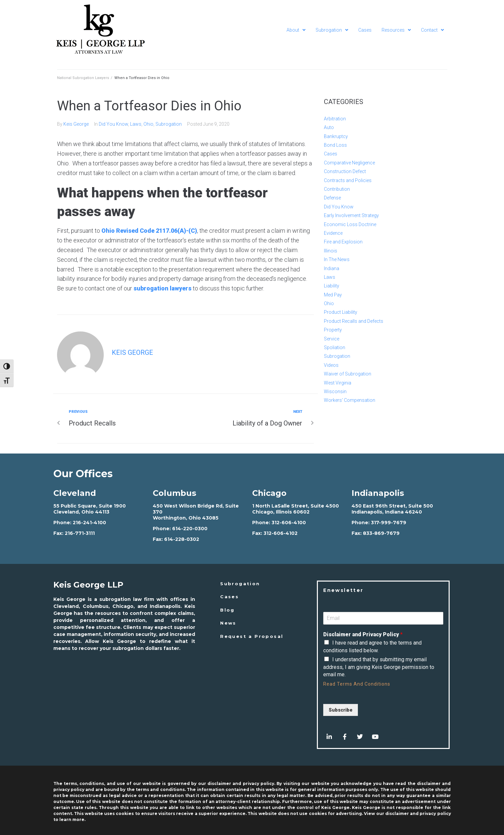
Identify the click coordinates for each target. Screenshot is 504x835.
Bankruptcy (336, 136)
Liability (332, 286)
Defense (332, 198)
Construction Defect (345, 171)
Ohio (148, 124)
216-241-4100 (89, 523)
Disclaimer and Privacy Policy (363, 634)
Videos (331, 365)
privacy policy (435, 813)
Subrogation (169, 124)
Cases (331, 154)
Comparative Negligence (349, 163)
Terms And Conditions (364, 684)
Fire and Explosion (343, 242)
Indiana (332, 268)
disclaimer (397, 813)
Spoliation (335, 347)
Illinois (331, 251)
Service (332, 339)
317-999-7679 (389, 523)
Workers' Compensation (350, 400)
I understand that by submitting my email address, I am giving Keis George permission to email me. (379, 667)
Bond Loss (335, 145)
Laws (136, 124)
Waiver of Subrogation (348, 374)
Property (333, 330)
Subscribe (341, 710)
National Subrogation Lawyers (83, 78)
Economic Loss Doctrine (350, 224)
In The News (337, 259)
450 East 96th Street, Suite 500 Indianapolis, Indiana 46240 (392, 509)
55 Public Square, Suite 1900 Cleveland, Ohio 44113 (90, 509)
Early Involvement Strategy (351, 215)
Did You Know (113, 124)
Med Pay (333, 295)
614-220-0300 (190, 529)
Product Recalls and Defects (354, 321)
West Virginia (338, 383)
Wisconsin (335, 391)
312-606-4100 (289, 523)
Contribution (337, 189)
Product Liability (341, 312)
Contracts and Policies (348, 180)
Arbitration (335, 119)
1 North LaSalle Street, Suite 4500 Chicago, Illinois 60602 (296, 509)
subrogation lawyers (162, 288)
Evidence (333, 233)
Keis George (76, 124)
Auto (329, 127)
